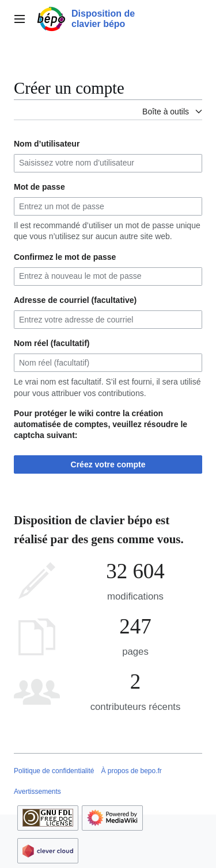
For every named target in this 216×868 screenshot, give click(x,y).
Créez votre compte (108, 464)
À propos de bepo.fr (131, 771)
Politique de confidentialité (54, 771)
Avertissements (37, 792)
